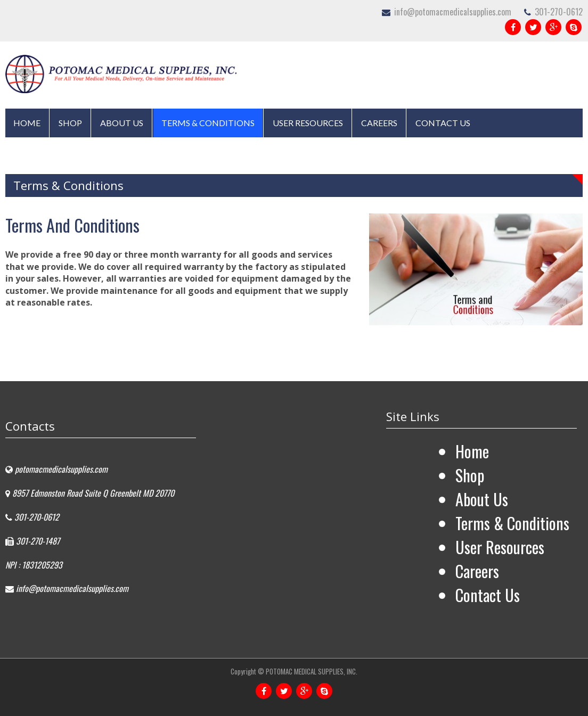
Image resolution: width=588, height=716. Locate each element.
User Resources (308, 123)
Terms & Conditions (208, 123)
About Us (122, 123)
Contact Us (443, 123)
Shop (70, 123)
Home (27, 123)
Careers (379, 123)
